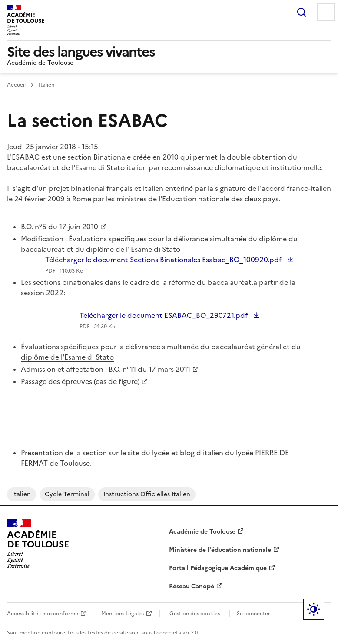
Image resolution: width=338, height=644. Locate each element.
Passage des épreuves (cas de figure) (80, 381)
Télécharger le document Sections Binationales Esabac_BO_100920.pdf (164, 260)
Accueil (16, 85)
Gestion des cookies (195, 614)
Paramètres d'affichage (314, 609)
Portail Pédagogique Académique (218, 568)
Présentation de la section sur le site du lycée (95, 453)
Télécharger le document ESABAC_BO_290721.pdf (164, 315)
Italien (46, 85)
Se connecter (253, 614)
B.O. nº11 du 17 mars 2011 (149, 369)
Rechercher (302, 12)
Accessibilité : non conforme (43, 614)
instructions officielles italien (147, 494)
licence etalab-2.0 (176, 633)
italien (22, 494)
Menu (326, 12)
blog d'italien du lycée (216, 453)
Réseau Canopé (192, 586)
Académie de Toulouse (202, 532)
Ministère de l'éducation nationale (220, 550)
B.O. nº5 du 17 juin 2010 (60, 227)
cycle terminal (67, 494)
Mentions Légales (123, 614)
